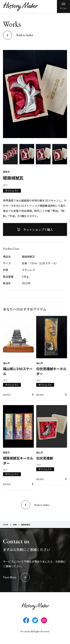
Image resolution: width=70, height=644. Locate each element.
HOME (6, 525)
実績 (15, 525)
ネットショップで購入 (38, 229)
